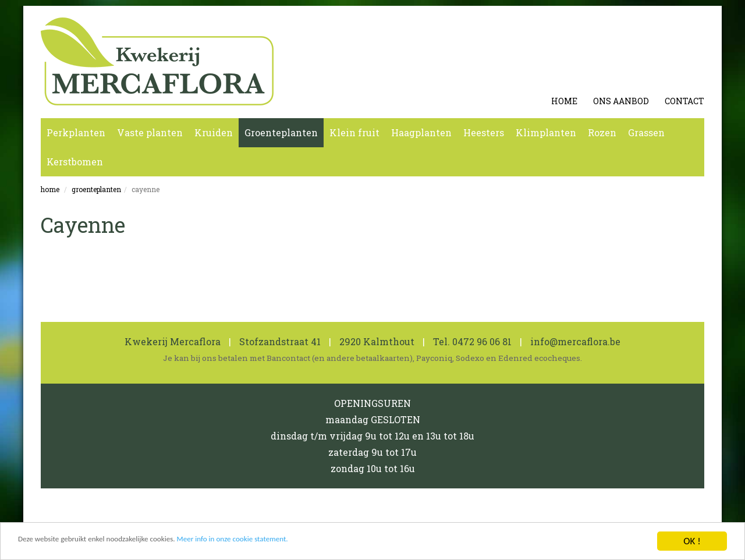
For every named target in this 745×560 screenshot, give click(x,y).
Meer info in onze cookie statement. (296, 547)
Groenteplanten (281, 132)
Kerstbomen (75, 162)
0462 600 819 (304, 517)
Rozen (602, 132)
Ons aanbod (621, 101)
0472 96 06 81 (482, 341)
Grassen (646, 132)
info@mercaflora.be (576, 341)
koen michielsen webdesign (645, 517)
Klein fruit (354, 132)
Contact (684, 101)
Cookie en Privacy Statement (179, 517)
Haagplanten (421, 132)
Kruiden (214, 132)
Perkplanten (76, 132)
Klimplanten (546, 132)
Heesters (484, 132)
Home (564, 101)
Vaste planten (150, 132)
